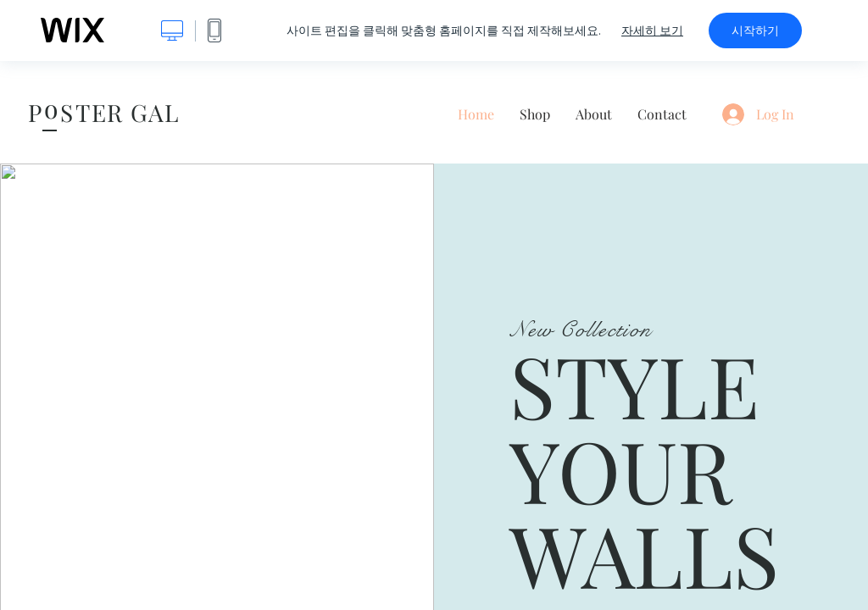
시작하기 (755, 30)
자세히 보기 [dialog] (652, 30)
